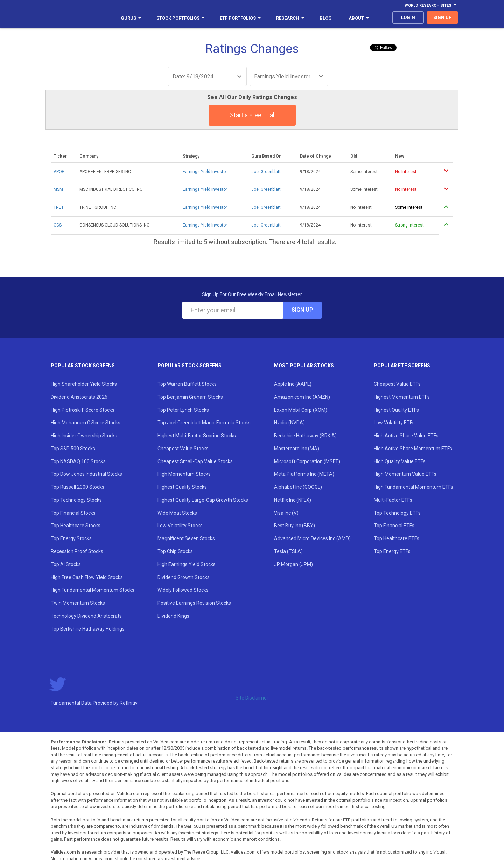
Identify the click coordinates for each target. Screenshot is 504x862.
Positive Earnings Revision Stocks (194, 603)
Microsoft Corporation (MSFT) (307, 461)
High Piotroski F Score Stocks (83, 410)
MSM (58, 189)
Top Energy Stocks (71, 538)
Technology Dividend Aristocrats (86, 616)
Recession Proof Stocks (77, 551)
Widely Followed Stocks (183, 590)
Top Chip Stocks (175, 551)
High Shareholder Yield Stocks (84, 384)
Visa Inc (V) (286, 513)
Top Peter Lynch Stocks (183, 410)
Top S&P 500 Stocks (73, 449)
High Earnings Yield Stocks (187, 564)
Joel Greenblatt (266, 172)
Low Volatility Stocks (180, 526)
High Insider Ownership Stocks (84, 436)
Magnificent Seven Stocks (186, 538)
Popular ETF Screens (402, 366)
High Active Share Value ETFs (406, 436)
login (408, 17)
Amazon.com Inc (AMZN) (302, 397)
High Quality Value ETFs (400, 461)
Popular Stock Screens (83, 366)
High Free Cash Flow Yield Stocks (87, 577)
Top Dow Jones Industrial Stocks (86, 474)
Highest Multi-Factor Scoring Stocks (197, 436)
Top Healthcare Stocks (76, 526)
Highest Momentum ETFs (402, 397)
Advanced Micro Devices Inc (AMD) (312, 538)
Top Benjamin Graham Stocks (190, 397)
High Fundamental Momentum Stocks (93, 590)
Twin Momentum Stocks (78, 603)
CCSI (58, 225)
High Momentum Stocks (184, 474)
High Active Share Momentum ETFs (413, 449)
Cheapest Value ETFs (397, 384)
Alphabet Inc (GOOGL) (298, 487)
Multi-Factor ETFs (393, 500)
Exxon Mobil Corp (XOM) (301, 410)
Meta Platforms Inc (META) (304, 474)
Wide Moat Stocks (177, 513)
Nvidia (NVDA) (289, 423)
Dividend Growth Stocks (184, 577)
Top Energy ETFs (392, 551)
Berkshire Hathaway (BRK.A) (305, 436)
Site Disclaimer (252, 698)
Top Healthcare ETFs (397, 538)
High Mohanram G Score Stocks (86, 423)
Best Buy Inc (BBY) (295, 526)
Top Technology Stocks (76, 500)
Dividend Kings (173, 616)
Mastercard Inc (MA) (297, 449)
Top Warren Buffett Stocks (187, 384)
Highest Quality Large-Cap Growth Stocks (203, 500)
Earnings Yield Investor (205, 172)
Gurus (131, 18)
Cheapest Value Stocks (183, 449)
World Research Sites (430, 5)
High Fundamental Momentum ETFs (414, 487)
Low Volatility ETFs (394, 423)
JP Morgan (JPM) (293, 564)
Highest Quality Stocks (182, 487)
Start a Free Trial (252, 115)
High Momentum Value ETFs (405, 474)
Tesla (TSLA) (288, 551)
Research (290, 18)
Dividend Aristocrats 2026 (79, 397)
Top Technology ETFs (397, 513)
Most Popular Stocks (304, 366)
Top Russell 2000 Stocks (78, 487)
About (359, 18)
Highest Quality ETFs (396, 410)
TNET (59, 207)
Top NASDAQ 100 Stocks (78, 461)
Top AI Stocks (66, 564)
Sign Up (302, 310)
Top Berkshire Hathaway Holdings (88, 629)
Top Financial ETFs (394, 526)
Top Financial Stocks (73, 513)
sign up (443, 17)
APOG (59, 172)
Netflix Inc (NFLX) (293, 500)
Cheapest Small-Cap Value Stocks (195, 461)
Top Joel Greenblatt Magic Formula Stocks (204, 423)
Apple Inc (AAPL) (293, 384)
